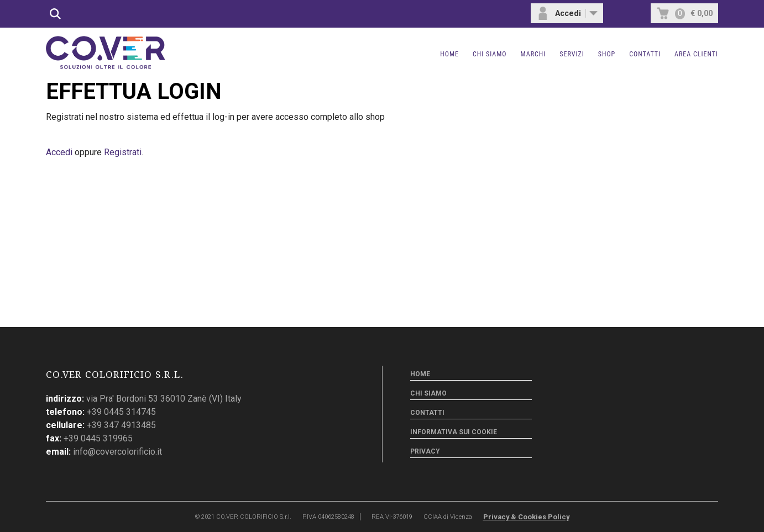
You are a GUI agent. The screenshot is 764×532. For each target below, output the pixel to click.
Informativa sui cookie (454, 432)
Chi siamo (490, 54)
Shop (607, 54)
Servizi (572, 54)
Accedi (59, 152)
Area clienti (696, 54)
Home (449, 54)
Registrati (123, 152)
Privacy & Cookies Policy (526, 517)
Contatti (645, 54)
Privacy (425, 451)
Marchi (533, 54)
